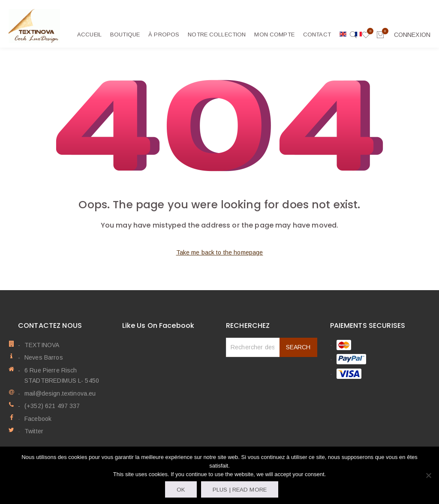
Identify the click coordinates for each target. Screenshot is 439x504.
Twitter (34, 431)
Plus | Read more (240, 490)
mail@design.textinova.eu (60, 393)
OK (181, 490)
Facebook (38, 419)
